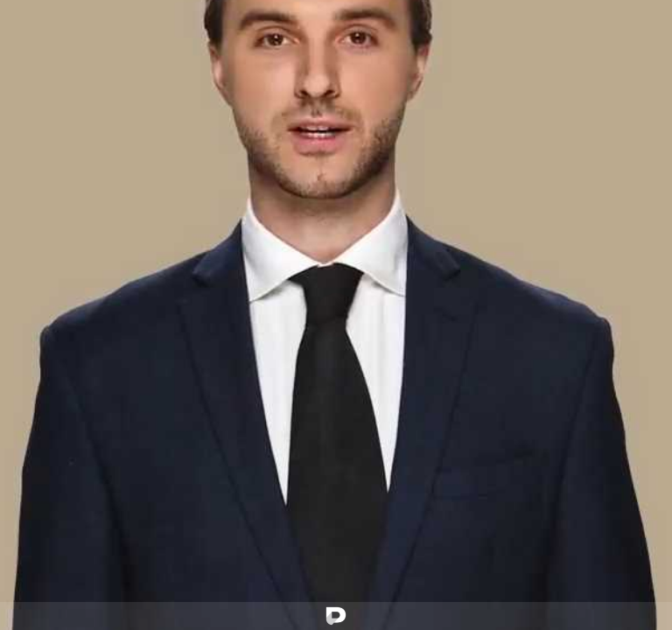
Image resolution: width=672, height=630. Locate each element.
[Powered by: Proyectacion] (336, 616)
